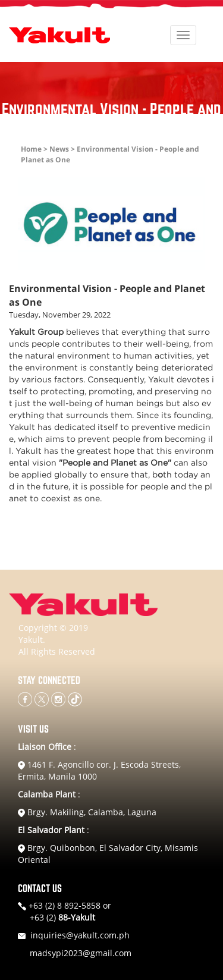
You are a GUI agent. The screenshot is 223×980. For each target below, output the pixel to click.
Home (31, 149)
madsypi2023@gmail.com (81, 953)
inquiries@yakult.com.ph (80, 935)
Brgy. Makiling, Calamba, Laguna (87, 812)
